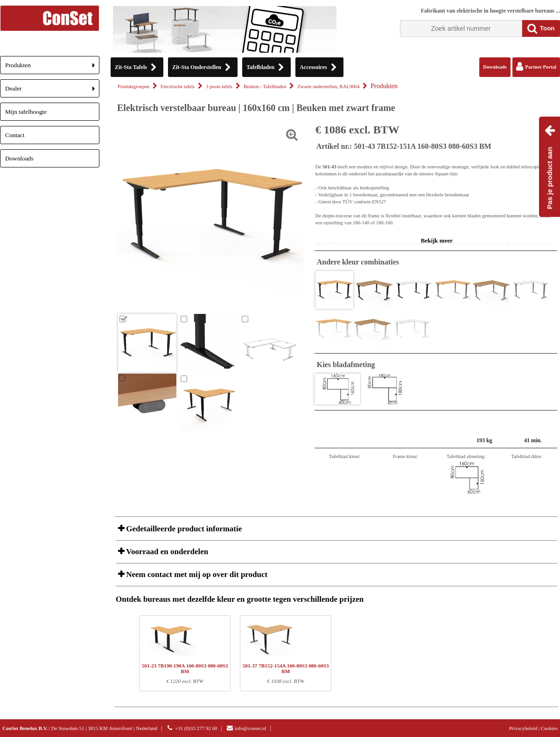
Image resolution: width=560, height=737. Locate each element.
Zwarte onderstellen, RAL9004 (328, 87)
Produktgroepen (133, 87)
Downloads (19, 158)
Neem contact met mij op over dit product (196, 574)
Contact (15, 135)
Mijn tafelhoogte (26, 112)
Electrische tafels (178, 87)
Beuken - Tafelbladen (265, 87)
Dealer (52, 91)
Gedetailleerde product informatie (183, 529)
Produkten (52, 68)
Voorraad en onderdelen (166, 552)
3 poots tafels (219, 87)
